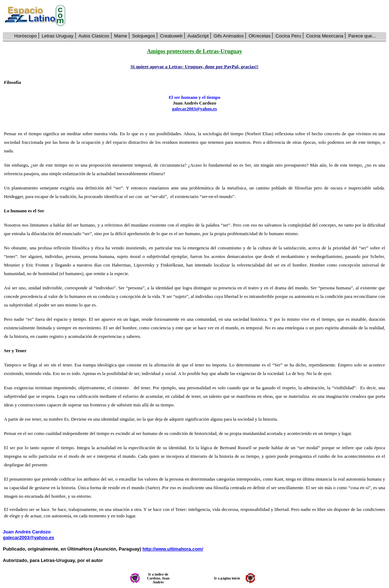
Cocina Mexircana (325, 36)
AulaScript (198, 36)
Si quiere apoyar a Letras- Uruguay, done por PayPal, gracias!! (194, 67)
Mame (121, 36)
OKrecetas (260, 36)
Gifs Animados (229, 36)
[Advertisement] (230, 16)
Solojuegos (144, 36)
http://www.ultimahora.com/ (173, 549)
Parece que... (362, 36)
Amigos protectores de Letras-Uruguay (194, 51)
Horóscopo (26, 36)
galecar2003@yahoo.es (195, 109)
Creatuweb (171, 36)
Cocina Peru (288, 36)
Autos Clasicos (94, 36)
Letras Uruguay (58, 36)
